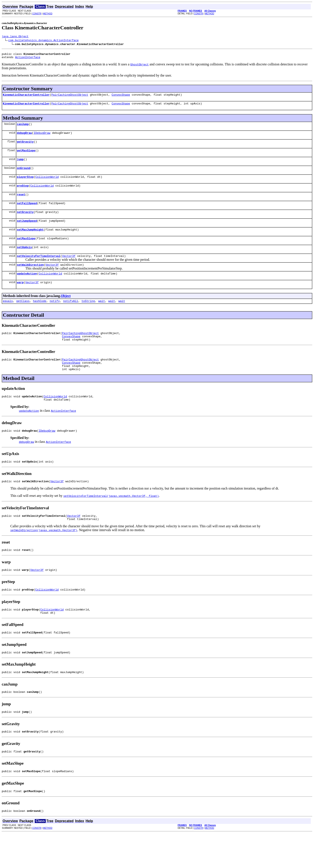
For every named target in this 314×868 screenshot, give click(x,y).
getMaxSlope (26, 156)
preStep (23, 194)
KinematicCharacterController (26, 97)
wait (102, 317)
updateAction (27, 288)
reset (21, 203)
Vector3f (69, 269)
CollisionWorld (47, 184)
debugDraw (24, 137)
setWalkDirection (30, 279)
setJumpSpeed (27, 232)
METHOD (48, 14)
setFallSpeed (27, 213)
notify (55, 317)
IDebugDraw (42, 137)
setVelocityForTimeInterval (39, 269)
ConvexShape (121, 97)
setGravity (25, 222)
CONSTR (37, 14)
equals (8, 317)
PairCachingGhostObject (70, 97)
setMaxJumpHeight (30, 241)
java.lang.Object (15, 37)
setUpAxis (24, 260)
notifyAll (71, 317)
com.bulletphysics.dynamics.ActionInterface (44, 41)
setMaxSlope (26, 250)
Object (66, 311)
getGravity (25, 147)
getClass (23, 317)
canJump (23, 128)
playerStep (25, 184)
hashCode (39, 317)
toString (88, 317)
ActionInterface (28, 59)
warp (20, 298)
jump (20, 166)
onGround (24, 175)
